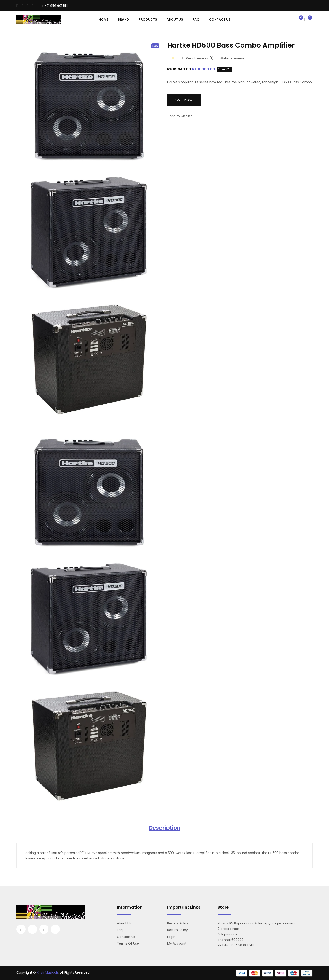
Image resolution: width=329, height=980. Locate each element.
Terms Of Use (128, 943)
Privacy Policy (178, 923)
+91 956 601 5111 (55, 6)
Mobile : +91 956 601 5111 (236, 945)
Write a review (230, 58)
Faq (196, 19)
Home (103, 19)
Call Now (184, 100)
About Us (175, 19)
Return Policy (178, 930)
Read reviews (198, 58)
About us (124, 923)
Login (171, 937)
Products (148, 19)
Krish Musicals (48, 972)
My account (177, 943)
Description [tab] (165, 828)
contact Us (220, 19)
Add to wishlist (180, 116)
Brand (123, 19)
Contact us (126, 937)
